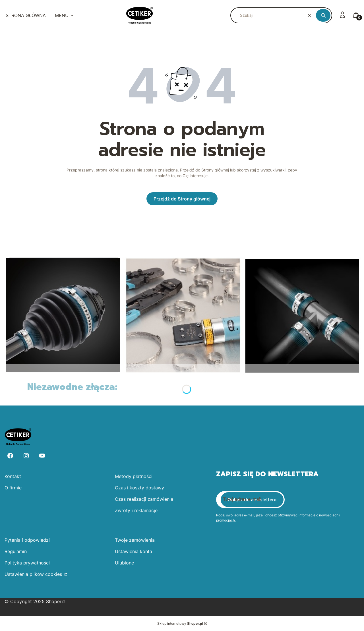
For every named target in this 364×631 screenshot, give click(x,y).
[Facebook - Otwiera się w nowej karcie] (10, 456)
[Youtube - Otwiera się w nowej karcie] (42, 456)
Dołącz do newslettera (252, 500)
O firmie (13, 488)
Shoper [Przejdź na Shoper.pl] (54, 601)
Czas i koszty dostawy (139, 488)
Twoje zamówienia (135, 540)
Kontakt (13, 476)
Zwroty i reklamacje (136, 510)
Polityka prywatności (27, 563)
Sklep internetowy (180, 623)
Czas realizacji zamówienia (144, 499)
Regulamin (16, 551)
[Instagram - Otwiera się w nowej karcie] (26, 456)
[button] (323, 15)
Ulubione (124, 563)
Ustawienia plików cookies (34, 574)
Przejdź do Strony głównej (182, 199)
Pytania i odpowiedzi (27, 540)
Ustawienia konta (134, 551)
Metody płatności (134, 476)
